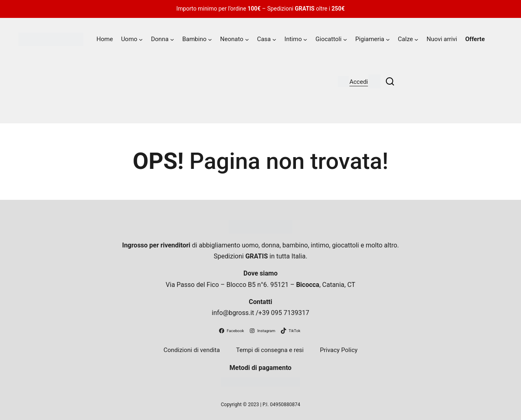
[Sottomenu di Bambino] (210, 39)
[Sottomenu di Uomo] (141, 39)
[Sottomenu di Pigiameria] (388, 39)
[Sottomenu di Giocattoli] (345, 39)
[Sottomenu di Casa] (274, 39)
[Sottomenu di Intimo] (305, 39)
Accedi (359, 82)
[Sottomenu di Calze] (416, 39)
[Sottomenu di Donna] (172, 39)
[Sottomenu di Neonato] (247, 39)
